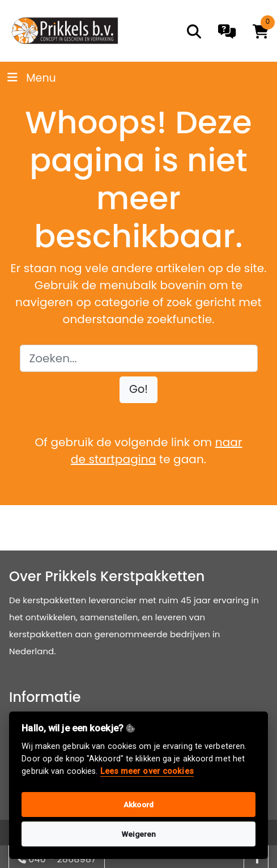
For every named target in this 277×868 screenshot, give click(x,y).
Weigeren (139, 834)
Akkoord (138, 805)
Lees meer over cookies (147, 771)
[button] (138, 390)
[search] (194, 31)
